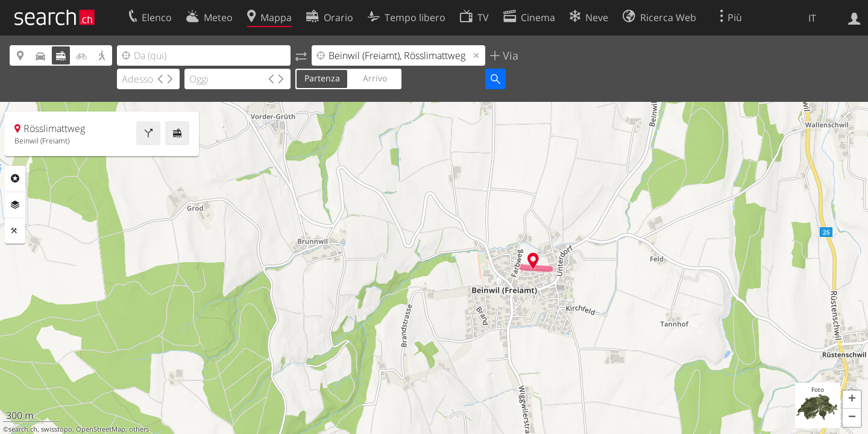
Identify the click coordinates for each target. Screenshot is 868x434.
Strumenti (15, 231)
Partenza (322, 78)
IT (812, 18)
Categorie (15, 178)
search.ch (23, 429)
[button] (852, 400)
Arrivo (375, 78)
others (139, 429)
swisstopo (57, 429)
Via (509, 55)
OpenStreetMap (101, 429)
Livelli (15, 205)
